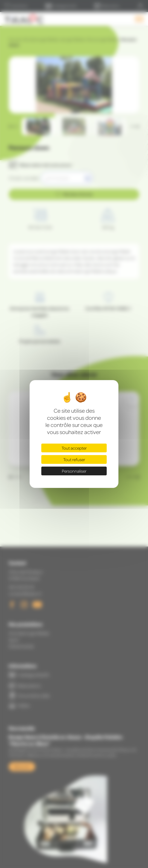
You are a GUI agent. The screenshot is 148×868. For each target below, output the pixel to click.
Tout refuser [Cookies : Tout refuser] (74, 459)
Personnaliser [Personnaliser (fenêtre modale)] (74, 471)
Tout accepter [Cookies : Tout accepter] (74, 448)
